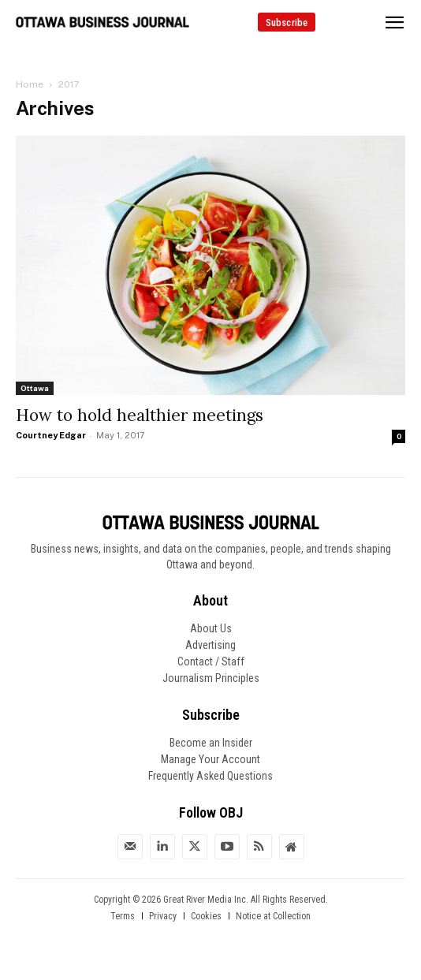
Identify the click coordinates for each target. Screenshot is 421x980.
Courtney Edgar (51, 435)
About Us (211, 628)
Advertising (210, 645)
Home (30, 84)
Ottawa (35, 388)
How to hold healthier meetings (140, 415)
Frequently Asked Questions (210, 776)
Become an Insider (211, 743)
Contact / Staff (211, 661)
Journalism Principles (211, 678)
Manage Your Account (210, 759)
